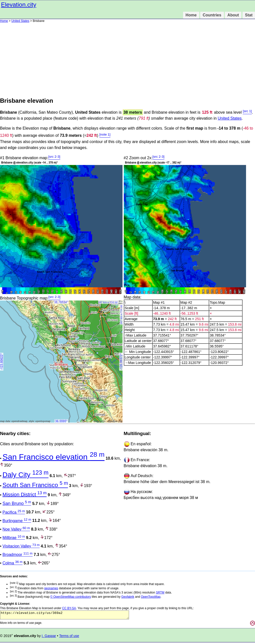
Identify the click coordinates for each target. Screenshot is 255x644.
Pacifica (14, 512)
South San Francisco (35, 485)
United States (20, 21)
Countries (212, 15)
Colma (12, 563)
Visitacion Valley (21, 546)
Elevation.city (19, 5)
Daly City (26, 475)
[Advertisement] (127, 60)
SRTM (160, 593)
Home (191, 15)
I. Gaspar (49, 637)
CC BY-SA (69, 608)
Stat (249, 15)
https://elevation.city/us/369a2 (64, 616)
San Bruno (17, 503)
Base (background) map (30, 597)
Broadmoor (18, 555)
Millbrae (14, 538)
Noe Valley (16, 529)
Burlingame (17, 521)
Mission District (25, 495)
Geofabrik (128, 597)
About (233, 15)
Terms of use (69, 637)
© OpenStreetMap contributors (71, 597)
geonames (51, 588)
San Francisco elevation (54, 457)
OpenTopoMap (151, 597)
